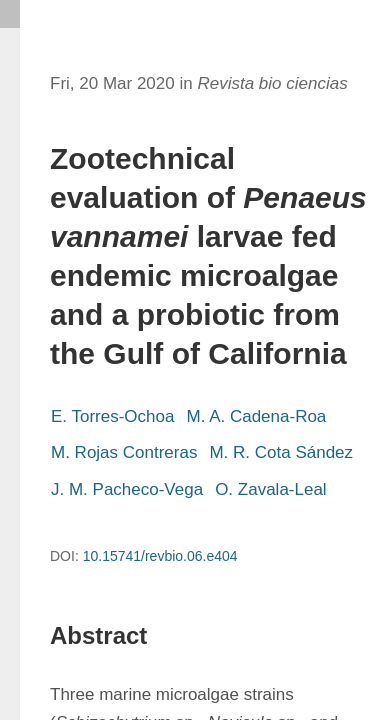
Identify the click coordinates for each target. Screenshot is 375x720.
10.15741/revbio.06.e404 (160, 556)
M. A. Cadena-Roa (256, 416)
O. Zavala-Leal (271, 489)
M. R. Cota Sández (281, 452)
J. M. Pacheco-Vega (127, 489)
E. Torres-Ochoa (112, 416)
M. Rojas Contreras (124, 452)
